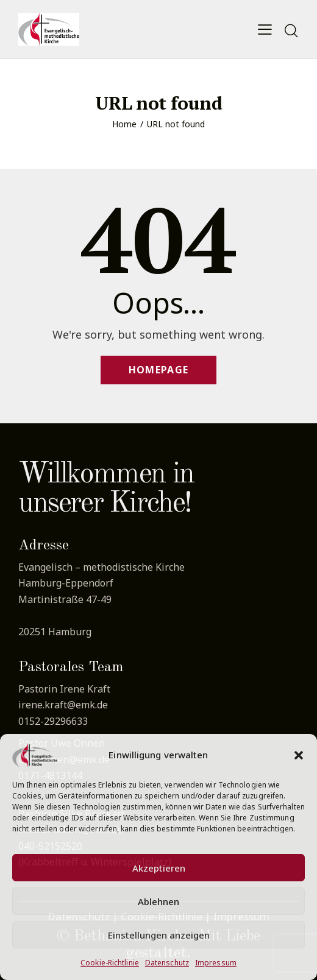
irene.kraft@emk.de (63, 705)
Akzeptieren (159, 868)
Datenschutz (167, 963)
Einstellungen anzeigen (159, 935)
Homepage (158, 370)
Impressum (216, 963)
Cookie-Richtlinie (110, 963)
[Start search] (291, 31)
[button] (299, 755)
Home (124, 124)
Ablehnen (158, 901)
